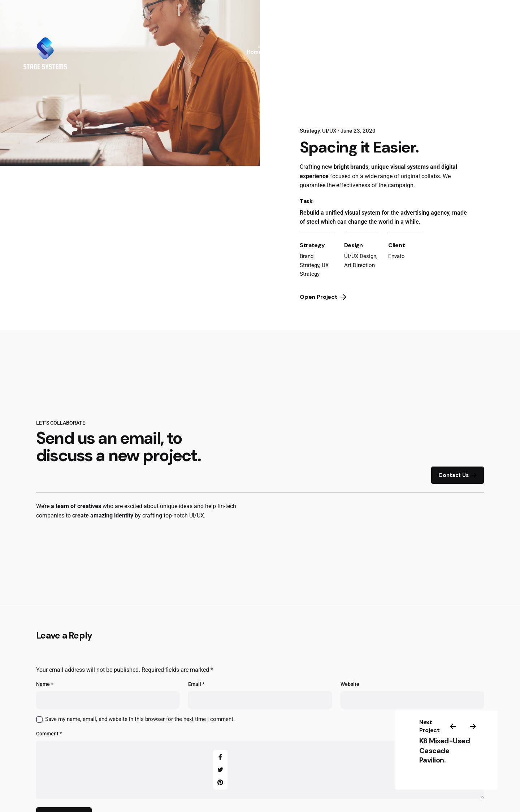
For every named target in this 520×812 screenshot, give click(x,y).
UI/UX (329, 131)
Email (196, 684)
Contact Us (457, 475)
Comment (49, 734)
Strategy (310, 131)
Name (45, 684)
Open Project (323, 297)
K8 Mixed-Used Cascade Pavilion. (445, 750)
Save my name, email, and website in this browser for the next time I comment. (140, 719)
